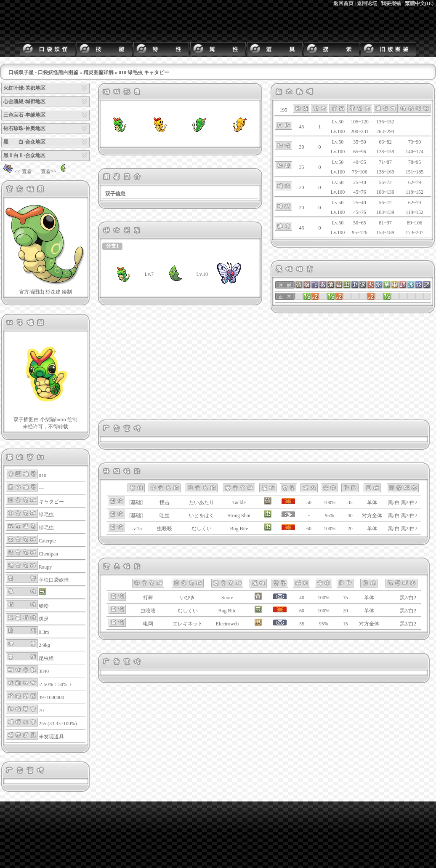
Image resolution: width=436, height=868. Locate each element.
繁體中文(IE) (419, 3)
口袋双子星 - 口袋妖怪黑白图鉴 (43, 72)
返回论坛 (367, 3)
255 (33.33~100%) (58, 724)
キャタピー (51, 502)
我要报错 (391, 3)
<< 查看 (17, 171)
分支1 (112, 246)
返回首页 (343, 3)
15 (346, 598)
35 (350, 502)
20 (350, 529)
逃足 (44, 619)
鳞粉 (44, 606)
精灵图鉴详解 (98, 72)
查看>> (56, 171)
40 (350, 515)
